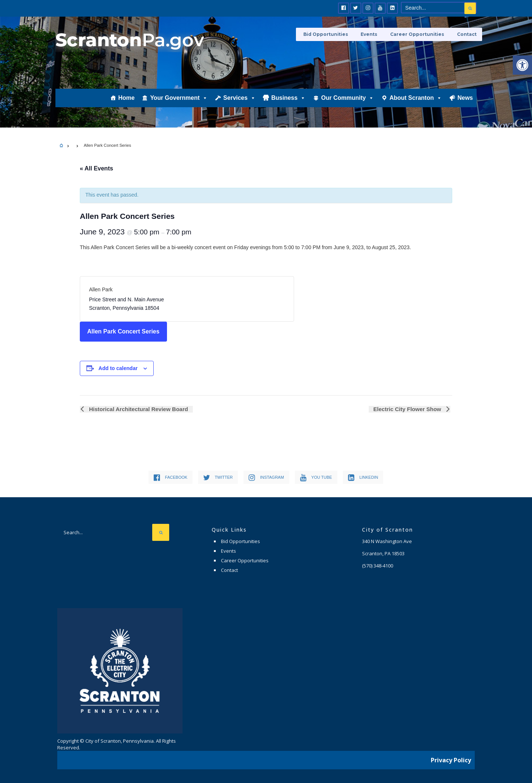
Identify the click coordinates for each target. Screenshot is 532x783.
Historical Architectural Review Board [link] (137, 409)
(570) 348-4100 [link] (378, 566)
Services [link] (239, 102)
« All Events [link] (96, 168)
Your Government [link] (179, 102)
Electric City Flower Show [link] (409, 409)
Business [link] (288, 102)
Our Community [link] (347, 102)
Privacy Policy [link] (451, 759)
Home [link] (126, 102)
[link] (522, 65)
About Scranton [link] (416, 102)
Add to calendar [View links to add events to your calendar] (118, 368)
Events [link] (373, 34)
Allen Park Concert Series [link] (123, 331)
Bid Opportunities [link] (331, 34)
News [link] (465, 102)
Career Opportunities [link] (419, 34)
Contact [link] (467, 34)
